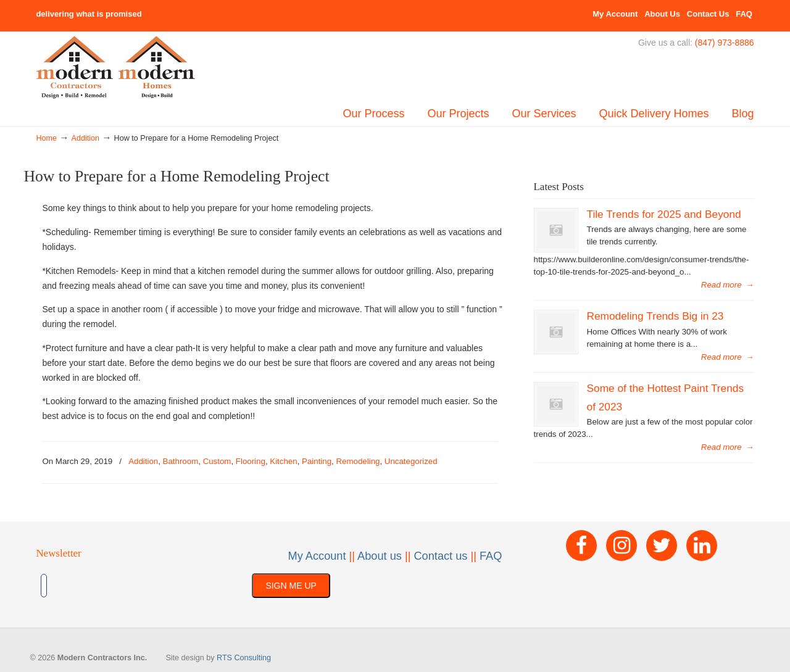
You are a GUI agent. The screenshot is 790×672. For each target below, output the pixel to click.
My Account (615, 14)
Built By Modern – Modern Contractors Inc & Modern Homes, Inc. (116, 68)
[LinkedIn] (702, 545)
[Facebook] (581, 545)
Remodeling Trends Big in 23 (655, 316)
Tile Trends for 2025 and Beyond (664, 214)
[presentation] (149, 586)
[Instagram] (622, 545)
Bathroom (181, 461)
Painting (317, 461)
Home (46, 138)
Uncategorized (411, 461)
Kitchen (283, 461)
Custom (217, 461)
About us (380, 556)
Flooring (251, 461)
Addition (86, 138)
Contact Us (708, 14)
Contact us (440, 556)
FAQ (744, 14)
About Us (662, 14)
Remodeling (358, 461)
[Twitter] (662, 545)
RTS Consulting (244, 658)
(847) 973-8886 (725, 43)
